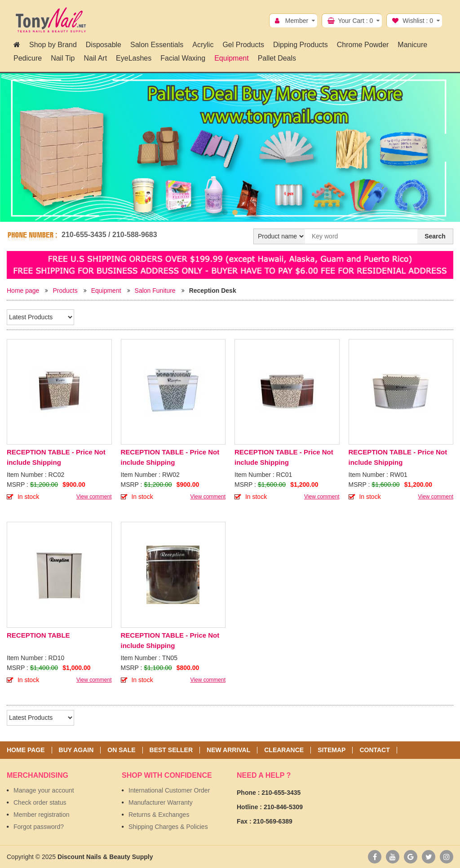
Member (297, 21)
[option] (230, 148)
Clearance (284, 750)
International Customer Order (169, 790)
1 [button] (225, 212)
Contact (374, 750)
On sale (121, 750)
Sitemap (332, 750)
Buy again (76, 750)
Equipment (106, 291)
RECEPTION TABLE (38, 635)
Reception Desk (213, 291)
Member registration (42, 815)
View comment (94, 497)
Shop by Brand (53, 45)
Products (65, 291)
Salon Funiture (155, 291)
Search (435, 236)
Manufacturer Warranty (161, 802)
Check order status (40, 802)
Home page (23, 291)
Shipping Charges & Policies (168, 827)
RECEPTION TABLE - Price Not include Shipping (56, 457)
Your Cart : (355, 21)
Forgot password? (39, 827)
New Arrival (228, 750)
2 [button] (235, 212)
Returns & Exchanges (159, 815)
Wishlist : (418, 21)
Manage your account (44, 790)
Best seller (171, 750)
